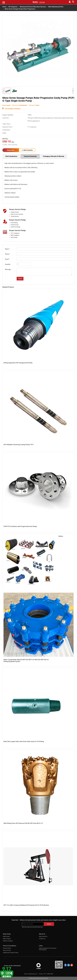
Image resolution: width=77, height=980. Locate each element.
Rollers (61, 536)
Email (7, 259)
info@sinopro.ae (33, 974)
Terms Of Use (7, 950)
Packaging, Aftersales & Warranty (54, 156)
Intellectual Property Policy (11, 953)
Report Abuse (7, 939)
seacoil (8, 105)
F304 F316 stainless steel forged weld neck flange (20, 526)
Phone (7, 254)
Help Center (6, 936)
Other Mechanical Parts (56, 7)
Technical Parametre (30, 156)
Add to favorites (27, 150)
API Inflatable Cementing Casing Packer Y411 (19, 445)
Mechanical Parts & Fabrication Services (33, 7)
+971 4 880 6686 (48, 974)
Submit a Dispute (8, 941)
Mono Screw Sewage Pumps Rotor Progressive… (20, 9)
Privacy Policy (7, 948)
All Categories (13, 7)
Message (8, 269)
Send (20, 279)
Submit (49, 924)
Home (4, 7)
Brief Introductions (11, 156)
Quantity (8, 264)
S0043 (38, 105)
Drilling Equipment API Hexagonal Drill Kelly (18, 363)
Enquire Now (11, 150)
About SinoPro (43, 936)
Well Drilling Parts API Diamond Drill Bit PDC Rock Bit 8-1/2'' (23, 823)
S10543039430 (23, 105)
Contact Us (42, 939)
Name (7, 249)
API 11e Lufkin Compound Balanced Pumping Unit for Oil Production (26, 905)
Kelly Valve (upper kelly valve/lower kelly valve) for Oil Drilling (24, 741)
